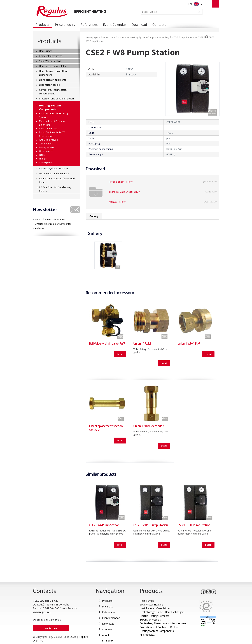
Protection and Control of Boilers (159, 627)
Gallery (94, 216)
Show (129, 182)
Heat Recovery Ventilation (155, 608)
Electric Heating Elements (154, 616)
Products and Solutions (114, 37)
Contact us (51, 628)
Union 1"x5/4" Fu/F (189, 344)
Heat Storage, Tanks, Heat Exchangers (162, 612)
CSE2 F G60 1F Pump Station (151, 525)
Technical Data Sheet (120, 192)
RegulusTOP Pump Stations (180, 37)
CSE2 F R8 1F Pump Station (194, 525)
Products (49, 41)
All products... (147, 635)
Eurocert (206, 606)
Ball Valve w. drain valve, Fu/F (107, 344)
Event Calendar (111, 618)
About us (107, 635)
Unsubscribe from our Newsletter (53, 224)
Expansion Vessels (150, 620)
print (211, 37)
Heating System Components (146, 37)
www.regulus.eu (42, 612)
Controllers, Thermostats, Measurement (163, 623)
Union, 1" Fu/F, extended (149, 426)
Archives (40, 228)
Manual (113, 202)
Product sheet (117, 182)
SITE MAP (107, 641)
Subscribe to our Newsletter (50, 219)
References (109, 612)
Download (108, 624)
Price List (107, 606)
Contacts (107, 629)
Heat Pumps (147, 601)
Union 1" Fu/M (142, 344)
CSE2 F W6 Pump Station (104, 525)
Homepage (92, 37)
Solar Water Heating (151, 604)
